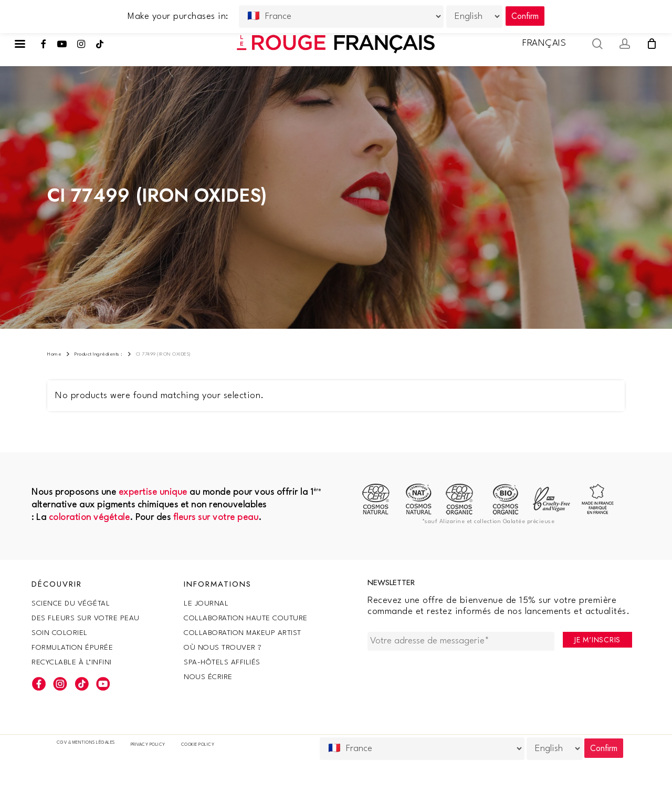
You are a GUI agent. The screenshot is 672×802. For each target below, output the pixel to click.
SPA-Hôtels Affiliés (222, 662)
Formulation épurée (72, 648)
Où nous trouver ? (223, 648)
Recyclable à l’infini (72, 662)
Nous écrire (208, 677)
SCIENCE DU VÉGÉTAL (71, 603)
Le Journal (206, 603)
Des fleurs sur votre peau (86, 618)
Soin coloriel (60, 633)
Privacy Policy (148, 745)
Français (544, 43)
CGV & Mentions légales (86, 743)
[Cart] (652, 44)
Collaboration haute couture (246, 618)
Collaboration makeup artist (243, 633)
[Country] (422, 749)
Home (54, 354)
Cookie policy (198, 745)
